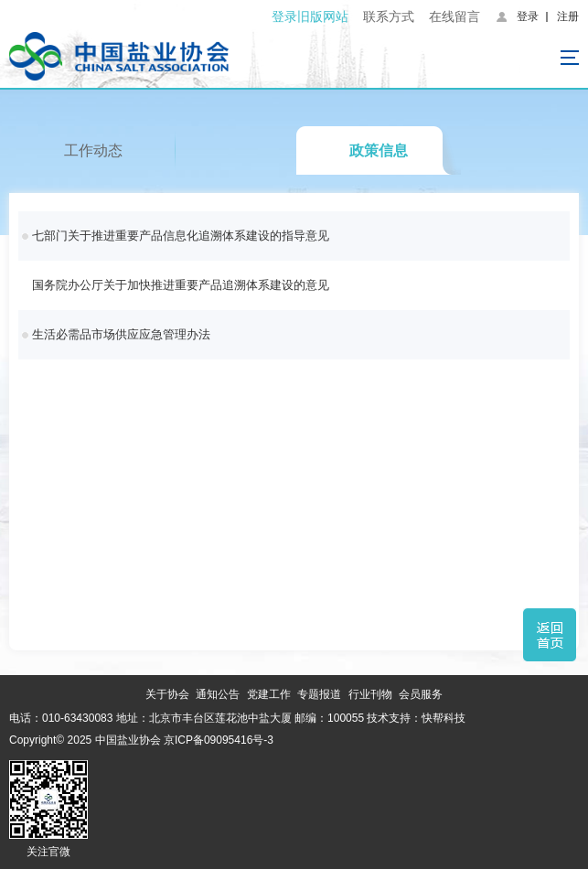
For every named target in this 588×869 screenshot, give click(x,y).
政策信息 (379, 150)
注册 (568, 16)
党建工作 (269, 694)
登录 (528, 16)
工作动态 (93, 150)
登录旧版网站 (310, 16)
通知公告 (218, 694)
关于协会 (167, 694)
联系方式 (389, 16)
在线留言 (454, 16)
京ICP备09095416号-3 (219, 740)
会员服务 (421, 694)
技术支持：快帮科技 (415, 718)
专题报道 (319, 694)
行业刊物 (370, 694)
